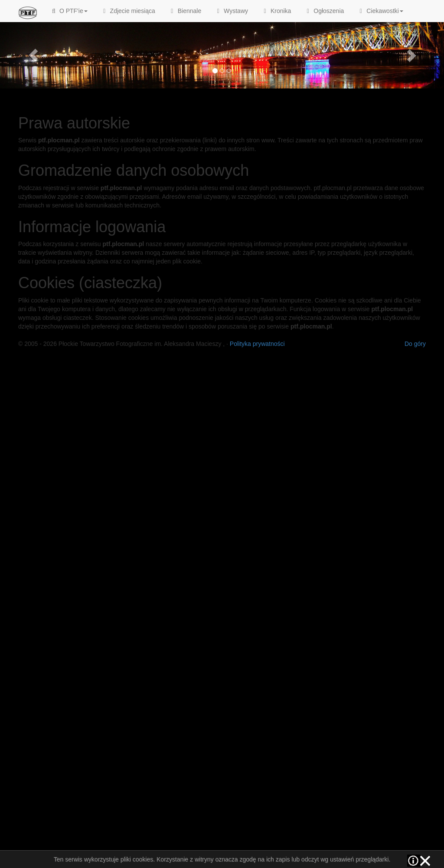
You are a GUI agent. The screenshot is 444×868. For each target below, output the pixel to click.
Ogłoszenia (324, 11)
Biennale (185, 11)
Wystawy (231, 11)
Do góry (415, 344)
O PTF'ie (69, 11)
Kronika (276, 11)
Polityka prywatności (257, 344)
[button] (33, 55)
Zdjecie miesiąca (128, 11)
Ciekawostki (380, 11)
